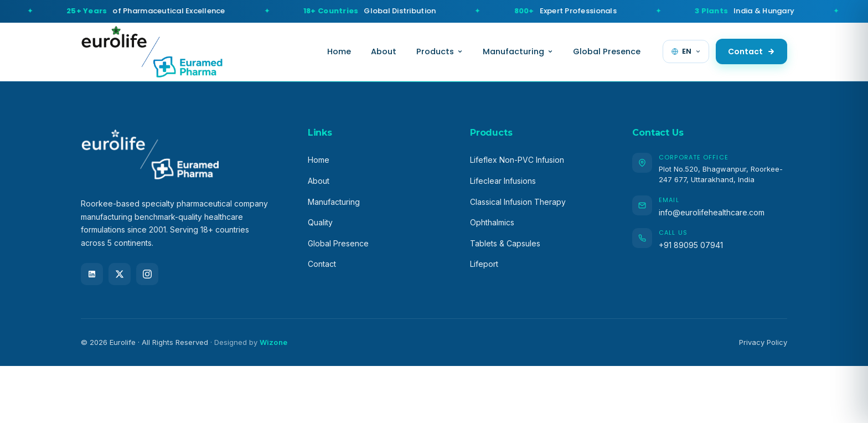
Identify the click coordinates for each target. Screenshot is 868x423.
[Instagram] (147, 274)
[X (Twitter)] (120, 274)
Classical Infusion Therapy (518, 202)
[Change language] (686, 51)
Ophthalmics (492, 222)
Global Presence (607, 51)
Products (440, 51)
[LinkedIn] (92, 274)
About (384, 51)
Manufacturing (518, 51)
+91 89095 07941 (691, 245)
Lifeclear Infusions (503, 181)
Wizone (273, 342)
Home (339, 51)
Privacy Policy (763, 342)
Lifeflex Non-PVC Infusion (517, 160)
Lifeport (484, 264)
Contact (751, 51)
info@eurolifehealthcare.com (712, 212)
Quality (320, 222)
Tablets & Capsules (505, 243)
